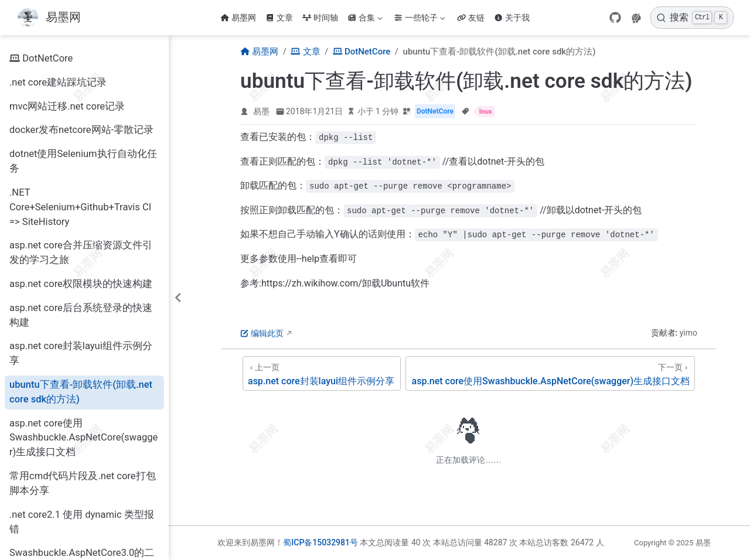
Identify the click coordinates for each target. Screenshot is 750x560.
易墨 (261, 111)
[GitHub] (615, 18)
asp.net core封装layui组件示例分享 (81, 353)
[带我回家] (49, 18)
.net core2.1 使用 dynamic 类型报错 (82, 522)
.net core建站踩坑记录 (58, 82)
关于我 (512, 18)
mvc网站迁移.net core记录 (67, 106)
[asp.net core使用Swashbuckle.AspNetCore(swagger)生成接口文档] (550, 373)
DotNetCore (41, 59)
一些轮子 (420, 18)
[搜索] (692, 18)
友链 (471, 18)
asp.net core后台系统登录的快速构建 (81, 315)
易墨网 (238, 18)
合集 (365, 18)
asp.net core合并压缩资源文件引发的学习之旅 (81, 252)
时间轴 (320, 18)
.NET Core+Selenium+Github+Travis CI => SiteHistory (80, 207)
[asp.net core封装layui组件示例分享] (322, 373)
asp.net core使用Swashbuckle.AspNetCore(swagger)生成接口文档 (83, 438)
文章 (279, 18)
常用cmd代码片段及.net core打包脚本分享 (83, 483)
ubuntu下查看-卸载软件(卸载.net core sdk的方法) (81, 392)
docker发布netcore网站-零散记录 (81, 130)
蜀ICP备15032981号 (321, 542)
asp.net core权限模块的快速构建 (81, 284)
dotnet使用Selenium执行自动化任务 (83, 161)
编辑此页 (262, 333)
